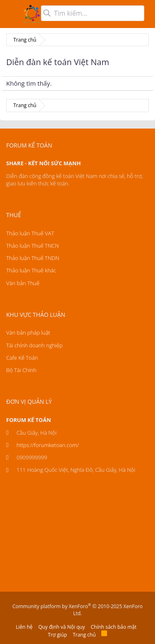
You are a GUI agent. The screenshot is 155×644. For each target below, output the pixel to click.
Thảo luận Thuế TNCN (32, 246)
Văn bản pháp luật (28, 333)
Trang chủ (84, 635)
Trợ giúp (57, 635)
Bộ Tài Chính (21, 370)
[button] (11, 14)
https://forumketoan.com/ (48, 445)
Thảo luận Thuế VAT (30, 233)
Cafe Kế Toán (22, 358)
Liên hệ (24, 627)
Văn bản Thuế (23, 283)
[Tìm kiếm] (93, 13)
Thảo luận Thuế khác (31, 270)
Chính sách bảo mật (114, 627)
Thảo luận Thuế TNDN (33, 258)
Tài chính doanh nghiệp (34, 345)
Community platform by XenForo (77, 610)
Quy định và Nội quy (62, 627)
